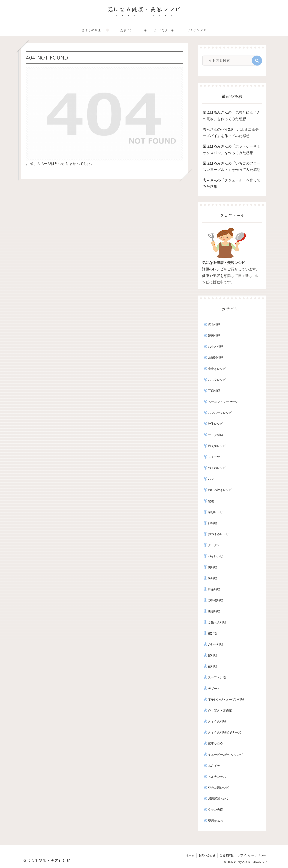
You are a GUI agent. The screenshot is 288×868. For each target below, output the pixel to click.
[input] (230, 61)
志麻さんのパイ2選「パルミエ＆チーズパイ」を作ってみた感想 (231, 133)
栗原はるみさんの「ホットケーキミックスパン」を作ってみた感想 (232, 149)
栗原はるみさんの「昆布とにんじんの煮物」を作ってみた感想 (232, 116)
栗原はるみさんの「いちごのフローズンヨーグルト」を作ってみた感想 (232, 166)
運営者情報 (227, 855)
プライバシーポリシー (252, 855)
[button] (257, 61)
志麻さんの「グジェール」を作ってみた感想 (232, 183)
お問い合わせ (207, 855)
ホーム (190, 855)
